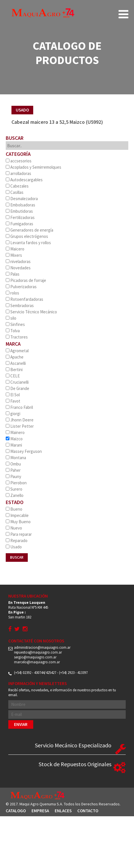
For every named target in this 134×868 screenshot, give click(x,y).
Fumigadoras (19, 224)
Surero (14, 489)
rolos (12, 293)
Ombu (13, 464)
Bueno (14, 509)
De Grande (17, 388)
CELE (13, 376)
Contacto (88, 811)
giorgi (13, 414)
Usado (14, 547)
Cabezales (17, 186)
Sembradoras (20, 305)
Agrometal (17, 351)
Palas (13, 274)
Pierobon (16, 483)
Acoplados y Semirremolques (33, 167)
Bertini (14, 370)
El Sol (13, 395)
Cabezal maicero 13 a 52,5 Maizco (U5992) (57, 122)
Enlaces (63, 811)
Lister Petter (20, 426)
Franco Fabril (19, 407)
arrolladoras (18, 173)
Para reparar (19, 534)
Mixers (14, 255)
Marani (14, 445)
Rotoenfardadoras (24, 299)
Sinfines (15, 324)
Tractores (17, 337)
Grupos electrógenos (27, 236)
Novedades (18, 268)
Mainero (15, 432)
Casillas (15, 192)
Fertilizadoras (20, 217)
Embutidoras (19, 211)
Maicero (15, 249)
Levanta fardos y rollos (28, 243)
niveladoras (18, 261)
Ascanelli (16, 363)
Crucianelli (17, 382)
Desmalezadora (22, 199)
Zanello (15, 495)
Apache (15, 357)
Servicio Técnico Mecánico (31, 312)
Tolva (13, 331)
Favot (13, 401)
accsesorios (19, 161)
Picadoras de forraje (26, 280)
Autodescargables (24, 180)
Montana (16, 458)
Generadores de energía (29, 230)
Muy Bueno (18, 522)
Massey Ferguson (24, 451)
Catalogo (16, 811)
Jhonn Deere (20, 420)
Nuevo (14, 528)
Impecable (17, 515)
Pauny (13, 476)
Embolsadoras (20, 205)
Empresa (40, 811)
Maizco (14, 439)
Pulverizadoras (21, 287)
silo (11, 318)
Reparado (17, 540)
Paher (13, 470)
